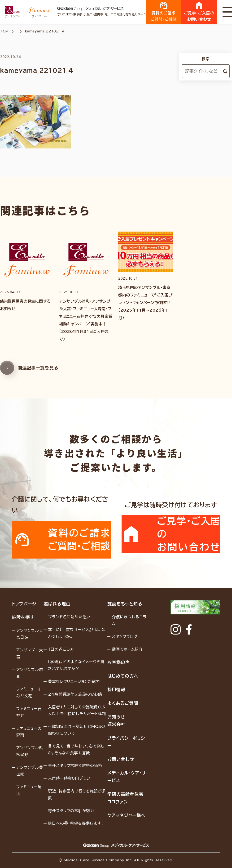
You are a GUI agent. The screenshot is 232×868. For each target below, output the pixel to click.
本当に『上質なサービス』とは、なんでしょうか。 (77, 633)
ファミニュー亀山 (29, 790)
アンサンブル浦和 (30, 673)
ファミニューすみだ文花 (29, 692)
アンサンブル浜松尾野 (30, 751)
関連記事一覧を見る (29, 371)
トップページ (24, 604)
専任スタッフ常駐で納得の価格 (75, 765)
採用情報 (116, 689)
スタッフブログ (125, 636)
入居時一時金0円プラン (69, 778)
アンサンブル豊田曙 (30, 771)
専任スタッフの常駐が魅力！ (73, 811)
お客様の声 (119, 662)
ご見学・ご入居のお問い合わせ (199, 11)
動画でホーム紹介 (127, 649)
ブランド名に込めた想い (69, 617)
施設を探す (23, 617)
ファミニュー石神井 (29, 712)
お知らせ (116, 717)
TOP (4, 31)
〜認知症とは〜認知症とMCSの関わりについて (77, 730)
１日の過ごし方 (61, 649)
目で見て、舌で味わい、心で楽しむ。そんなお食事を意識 (76, 749)
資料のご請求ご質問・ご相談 (164, 11)
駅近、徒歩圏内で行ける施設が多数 (77, 794)
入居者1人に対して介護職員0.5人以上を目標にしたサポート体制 (77, 710)
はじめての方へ (123, 676)
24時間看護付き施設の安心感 (75, 694)
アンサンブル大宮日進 (30, 634)
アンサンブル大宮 (30, 653)
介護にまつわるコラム (129, 620)
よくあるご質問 (123, 703)
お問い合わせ (121, 759)
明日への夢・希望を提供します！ (76, 823)
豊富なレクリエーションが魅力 (74, 681)
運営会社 (116, 724)
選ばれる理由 (57, 604)
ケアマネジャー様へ (126, 815)
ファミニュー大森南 (29, 732)
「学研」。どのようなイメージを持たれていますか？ (76, 665)
